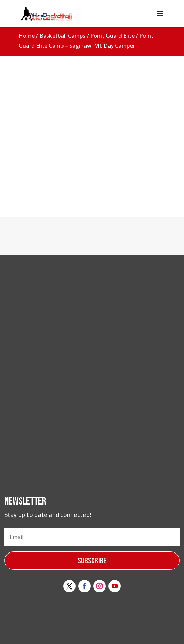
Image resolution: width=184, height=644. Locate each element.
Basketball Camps (62, 36)
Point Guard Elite (112, 36)
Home (27, 36)
